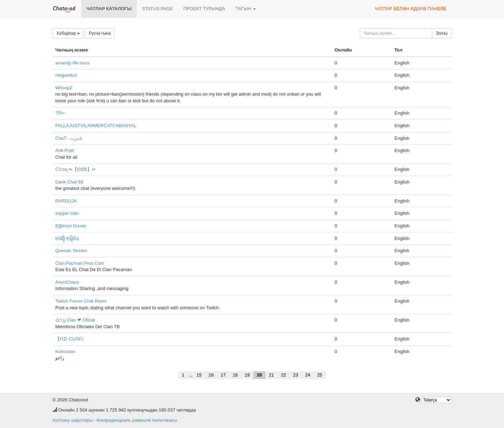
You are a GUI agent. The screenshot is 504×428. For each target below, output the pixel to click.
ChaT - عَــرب (69, 138)
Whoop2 (64, 88)
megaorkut (66, 75)
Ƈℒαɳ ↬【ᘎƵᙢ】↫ (75, 169)
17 (223, 375)
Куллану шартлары (73, 420)
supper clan (67, 213)
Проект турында (204, 9)
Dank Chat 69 (69, 182)
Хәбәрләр (68, 33)
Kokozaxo (65, 351)
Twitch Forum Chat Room (81, 301)
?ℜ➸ (60, 113)
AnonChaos (67, 282)
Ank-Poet (65, 150)
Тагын (246, 9)
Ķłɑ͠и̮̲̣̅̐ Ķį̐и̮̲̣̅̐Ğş (67, 238)
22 (283, 375)
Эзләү (442, 33)
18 (235, 375)
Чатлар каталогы (109, 9)
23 (295, 375)
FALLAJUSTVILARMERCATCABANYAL (96, 126)
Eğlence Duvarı (71, 226)
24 (308, 375)
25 (320, 375)
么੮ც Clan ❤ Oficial (75, 320)
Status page (157, 9)
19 (247, 375)
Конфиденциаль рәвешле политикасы (137, 420)
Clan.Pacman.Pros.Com (80, 263)
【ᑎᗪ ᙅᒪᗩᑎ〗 (71, 339)
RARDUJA (66, 201)
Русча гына (100, 33)
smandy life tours (72, 63)
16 (211, 375)
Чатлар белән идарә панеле (410, 9)
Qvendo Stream (71, 251)
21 (271, 375)
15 (199, 375)
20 (259, 375)
